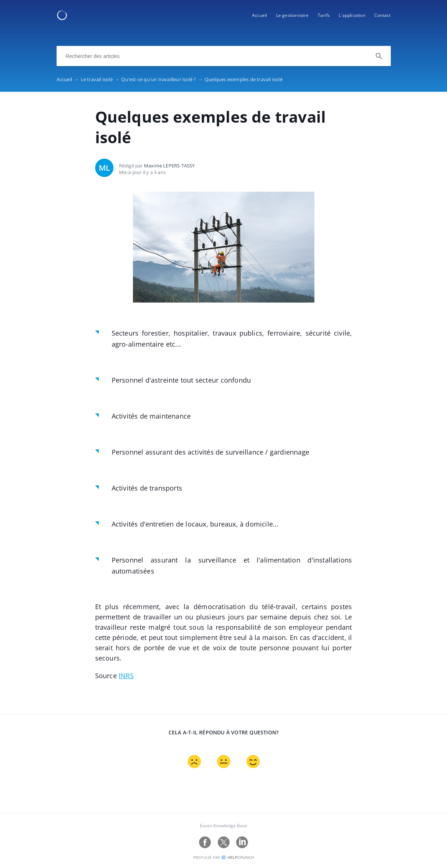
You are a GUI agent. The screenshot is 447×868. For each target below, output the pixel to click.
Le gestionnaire (293, 15)
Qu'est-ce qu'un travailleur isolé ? (163, 79)
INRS (126, 676)
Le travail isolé (101, 79)
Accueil (259, 15)
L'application (352, 15)
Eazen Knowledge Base (223, 826)
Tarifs (324, 15)
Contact (382, 15)
